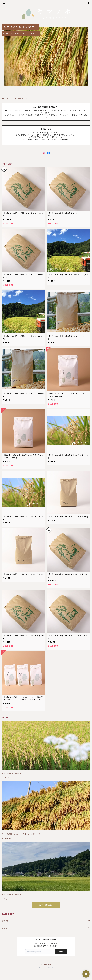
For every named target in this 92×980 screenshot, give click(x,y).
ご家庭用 (5, 921)
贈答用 (5, 928)
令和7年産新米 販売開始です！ (16, 99)
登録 (61, 952)
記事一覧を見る (46, 905)
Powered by (46, 968)
